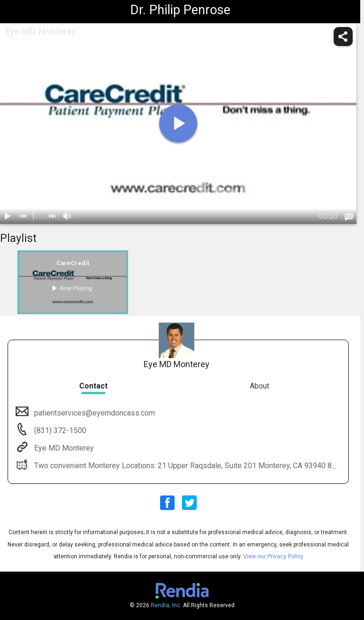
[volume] (67, 216)
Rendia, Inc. (166, 605)
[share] (343, 37)
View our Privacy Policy (273, 556)
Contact (93, 386)
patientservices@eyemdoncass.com (94, 413)
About (259, 386)
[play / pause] (8, 216)
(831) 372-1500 (59, 430)
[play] (178, 123)
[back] (23, 216)
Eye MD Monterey (63, 448)
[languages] (349, 217)
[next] (52, 216)
